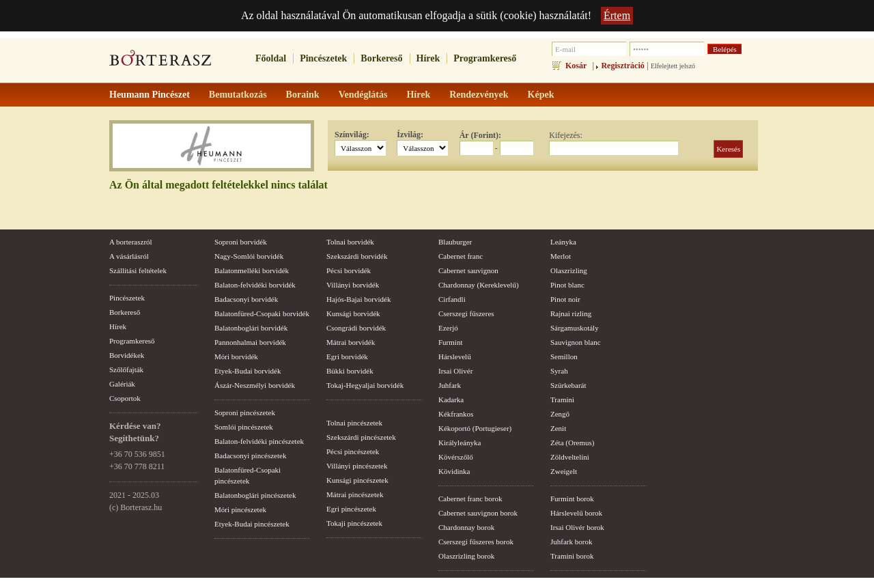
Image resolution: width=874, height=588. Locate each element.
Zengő (560, 414)
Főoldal (271, 58)
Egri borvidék (347, 356)
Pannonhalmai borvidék (250, 342)
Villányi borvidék (353, 285)
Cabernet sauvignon (468, 270)
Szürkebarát (568, 385)
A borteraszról (131, 242)
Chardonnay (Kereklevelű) (479, 285)
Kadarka (451, 400)
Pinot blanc (567, 285)
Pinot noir (565, 299)
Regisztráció (622, 66)
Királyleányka (460, 443)
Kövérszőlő (456, 457)
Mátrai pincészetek (355, 494)
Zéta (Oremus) (572, 443)
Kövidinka (454, 471)
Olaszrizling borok (466, 556)
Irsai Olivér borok (577, 527)
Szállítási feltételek (138, 270)
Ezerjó (448, 328)
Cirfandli (452, 299)
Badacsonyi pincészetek (250, 456)
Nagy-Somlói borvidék (249, 256)
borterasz (160, 62)
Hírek (428, 58)
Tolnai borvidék (350, 242)
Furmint (450, 342)
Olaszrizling (569, 270)
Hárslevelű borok (576, 513)
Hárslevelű (455, 356)
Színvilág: (352, 135)
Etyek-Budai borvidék (248, 371)
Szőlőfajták (126, 369)
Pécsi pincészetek (353, 451)
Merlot (561, 256)
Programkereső (485, 58)
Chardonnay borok (466, 527)
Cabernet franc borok (470, 499)
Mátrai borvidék (351, 342)
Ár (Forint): (480, 135)
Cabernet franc (461, 256)
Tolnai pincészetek (354, 423)
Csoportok (125, 398)
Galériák (122, 384)
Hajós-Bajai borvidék (358, 299)
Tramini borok (572, 556)
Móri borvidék (236, 356)
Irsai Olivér (455, 371)
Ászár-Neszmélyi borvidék (255, 385)
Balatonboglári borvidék (251, 328)
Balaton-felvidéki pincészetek (259, 441)
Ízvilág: (410, 135)
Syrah (559, 371)
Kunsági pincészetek (357, 480)
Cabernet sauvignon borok (478, 513)
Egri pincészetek (351, 509)
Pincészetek (323, 58)
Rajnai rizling (571, 313)
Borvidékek (127, 355)
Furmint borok (572, 499)
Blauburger (455, 242)
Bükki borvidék (350, 371)
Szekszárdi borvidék (357, 256)
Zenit (558, 428)
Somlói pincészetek (244, 427)
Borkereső (381, 58)
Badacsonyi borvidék (246, 299)
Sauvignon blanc (576, 342)
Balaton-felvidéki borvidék (255, 285)
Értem (617, 15)
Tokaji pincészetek (354, 523)
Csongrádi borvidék (356, 328)
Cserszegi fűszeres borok (476, 542)
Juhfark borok (571, 542)
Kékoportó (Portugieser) (475, 428)
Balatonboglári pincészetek (255, 495)
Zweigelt (564, 471)
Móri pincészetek (240, 509)
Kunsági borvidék (353, 313)
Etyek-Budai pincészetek (252, 524)
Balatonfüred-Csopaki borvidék (262, 313)
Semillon (564, 356)
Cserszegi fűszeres (466, 313)
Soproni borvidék (241, 242)
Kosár (576, 66)
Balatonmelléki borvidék (252, 270)
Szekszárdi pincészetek (361, 437)
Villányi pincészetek (357, 466)
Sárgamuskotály (575, 328)
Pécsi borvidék (349, 270)
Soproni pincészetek (245, 412)
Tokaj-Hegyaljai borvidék (365, 385)
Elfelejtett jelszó (673, 66)
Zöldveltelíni (570, 457)
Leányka (563, 242)
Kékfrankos (456, 414)
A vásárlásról (129, 256)
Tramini (562, 400)
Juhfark (450, 385)
